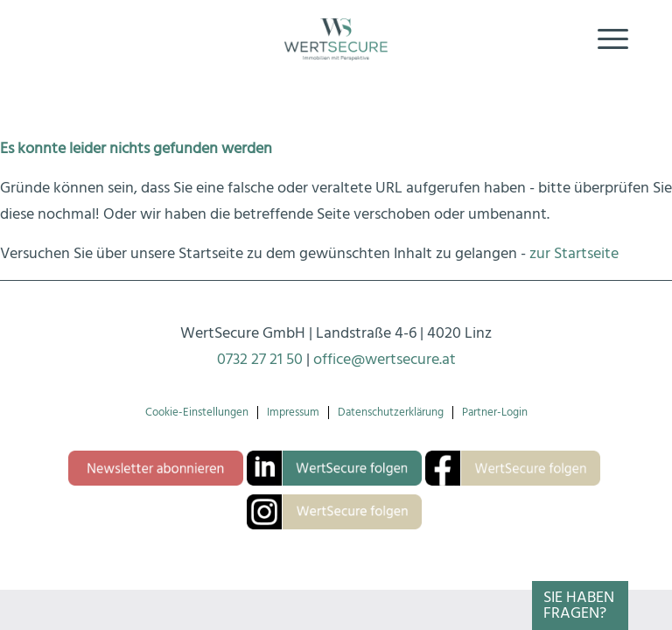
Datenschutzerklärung (391, 413)
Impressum (293, 413)
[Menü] (604, 39)
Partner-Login (495, 413)
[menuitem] (604, 39)
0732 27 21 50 (260, 359)
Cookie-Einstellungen (197, 413)
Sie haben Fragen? (579, 605)
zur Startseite (574, 253)
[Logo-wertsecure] (336, 39)
